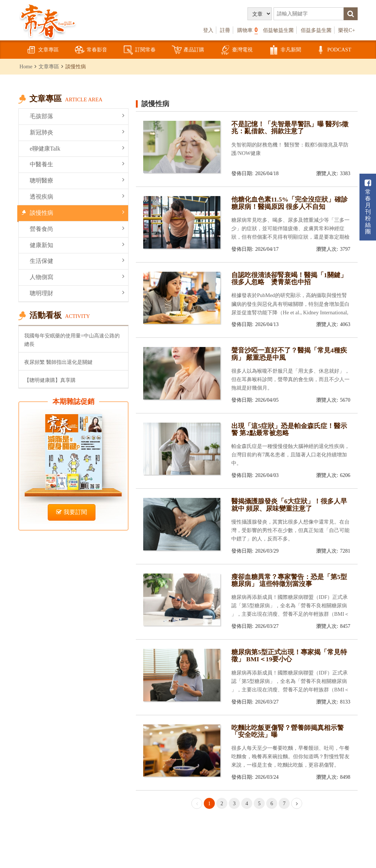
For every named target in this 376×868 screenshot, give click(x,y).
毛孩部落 (77, 116)
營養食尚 (77, 229)
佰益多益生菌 (316, 30)
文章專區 (43, 50)
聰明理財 (77, 293)
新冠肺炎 (77, 132)
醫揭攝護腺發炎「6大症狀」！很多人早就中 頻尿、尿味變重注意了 (289, 505)
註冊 (225, 30)
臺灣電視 (236, 50)
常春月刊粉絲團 (368, 207)
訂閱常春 (140, 50)
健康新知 (77, 245)
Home (26, 66)
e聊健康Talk (77, 148)
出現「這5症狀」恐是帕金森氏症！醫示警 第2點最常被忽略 (289, 429)
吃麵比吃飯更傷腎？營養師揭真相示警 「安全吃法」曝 (288, 731)
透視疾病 (77, 196)
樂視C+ (347, 30)
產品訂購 (188, 50)
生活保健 (77, 261)
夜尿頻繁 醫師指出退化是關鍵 (58, 362)
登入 (208, 30)
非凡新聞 (285, 50)
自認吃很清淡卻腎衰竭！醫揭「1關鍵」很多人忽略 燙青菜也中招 (289, 279)
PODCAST (333, 50)
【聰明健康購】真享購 (50, 380)
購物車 (247, 30)
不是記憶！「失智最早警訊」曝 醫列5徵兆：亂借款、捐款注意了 (290, 128)
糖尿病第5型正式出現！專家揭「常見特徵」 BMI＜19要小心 (289, 656)
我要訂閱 (72, 512)
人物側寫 (77, 277)
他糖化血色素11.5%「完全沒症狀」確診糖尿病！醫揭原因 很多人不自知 (290, 203)
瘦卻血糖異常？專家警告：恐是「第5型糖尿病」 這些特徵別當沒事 (289, 580)
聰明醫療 (77, 180)
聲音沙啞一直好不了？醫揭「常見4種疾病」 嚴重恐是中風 (289, 354)
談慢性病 (77, 212)
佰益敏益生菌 (278, 30)
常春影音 (91, 50)
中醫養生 (77, 164)
